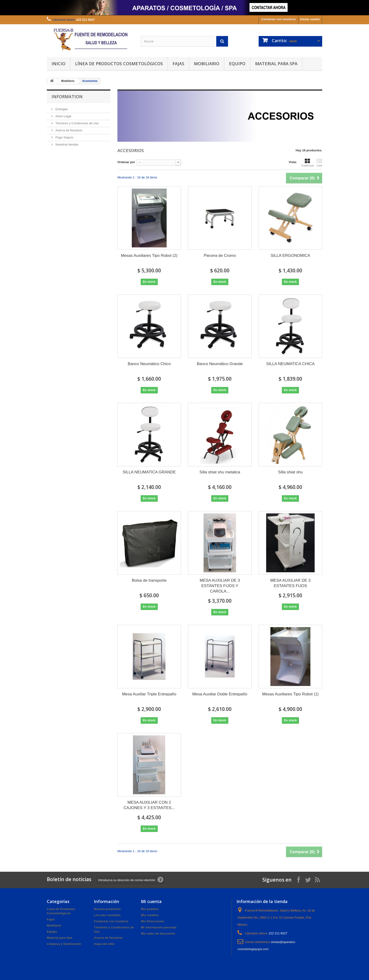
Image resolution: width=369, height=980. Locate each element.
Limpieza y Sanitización (64, 944)
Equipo (237, 64)
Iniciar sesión (310, 19)
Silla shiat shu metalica (220, 472)
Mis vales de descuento (158, 934)
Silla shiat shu (291, 472)
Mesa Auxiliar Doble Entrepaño (220, 694)
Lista (319, 163)
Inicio (58, 64)
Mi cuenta (151, 901)
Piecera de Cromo (220, 256)
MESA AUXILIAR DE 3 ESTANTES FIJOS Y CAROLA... (220, 586)
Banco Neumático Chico (149, 364)
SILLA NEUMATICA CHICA (290, 364)
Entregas (61, 109)
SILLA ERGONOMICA (290, 256)
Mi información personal (159, 927)
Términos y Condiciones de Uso (77, 123)
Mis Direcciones (153, 921)
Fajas (178, 64)
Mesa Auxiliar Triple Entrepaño (149, 694)
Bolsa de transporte (149, 580)
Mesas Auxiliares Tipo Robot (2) (149, 256)
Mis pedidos (150, 909)
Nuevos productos (107, 909)
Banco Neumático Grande (220, 364)
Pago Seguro (64, 137)
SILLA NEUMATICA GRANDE (149, 472)
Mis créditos (150, 915)
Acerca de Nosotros (68, 130)
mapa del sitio (104, 944)
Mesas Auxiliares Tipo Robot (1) (290, 694)
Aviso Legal (63, 116)
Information (67, 97)
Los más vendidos (107, 915)
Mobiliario (207, 64)
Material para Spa (276, 64)
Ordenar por (126, 162)
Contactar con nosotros (279, 19)
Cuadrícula (307, 163)
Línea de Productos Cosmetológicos (119, 64)
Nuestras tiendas (66, 144)
